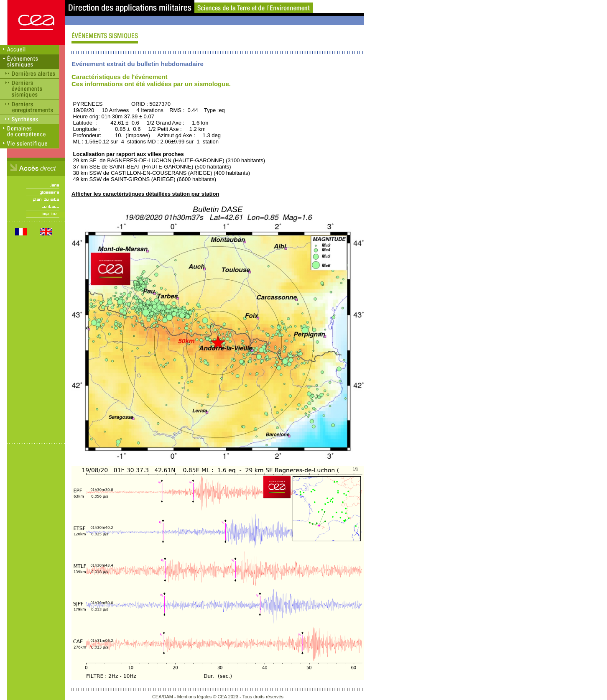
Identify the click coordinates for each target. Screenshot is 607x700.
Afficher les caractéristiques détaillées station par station (145, 194)
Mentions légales (195, 697)
